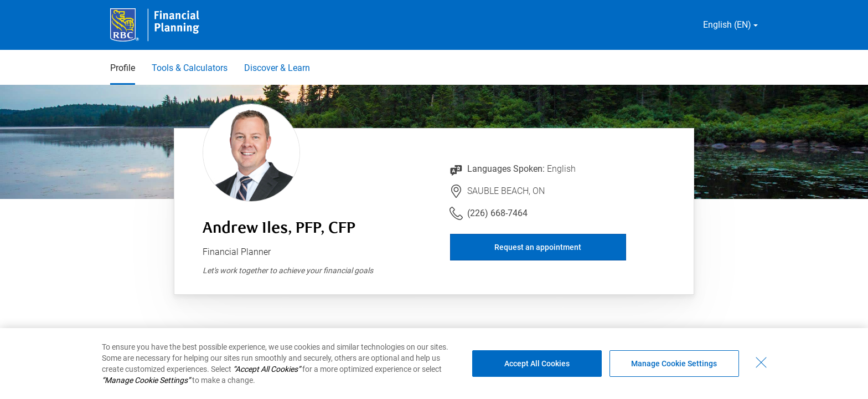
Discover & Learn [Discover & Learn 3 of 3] (277, 68)
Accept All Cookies (537, 364)
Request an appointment (538, 247)
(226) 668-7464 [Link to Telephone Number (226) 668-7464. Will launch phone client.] (497, 213)
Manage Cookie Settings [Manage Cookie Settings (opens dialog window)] (674, 364)
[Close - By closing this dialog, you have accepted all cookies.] (761, 362)
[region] (434, 364)
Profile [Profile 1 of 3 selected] (123, 68)
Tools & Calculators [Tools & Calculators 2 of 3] (190, 68)
